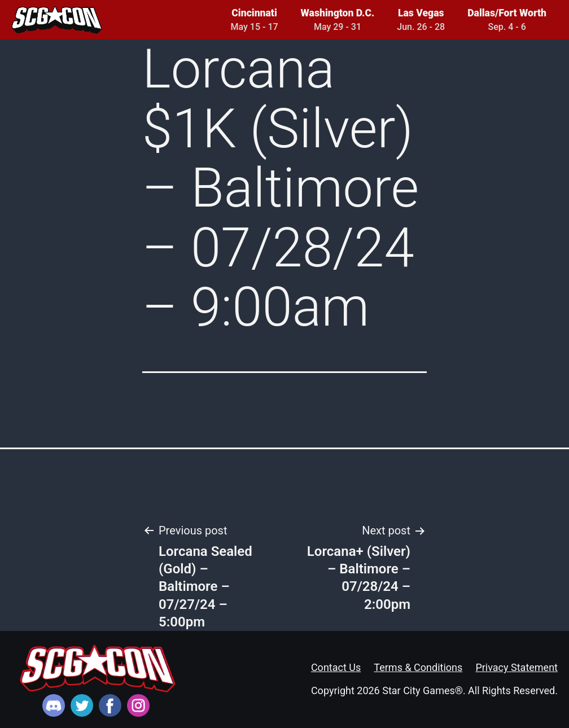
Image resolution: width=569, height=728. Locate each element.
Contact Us (336, 667)
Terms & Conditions (418, 667)
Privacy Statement (517, 667)
